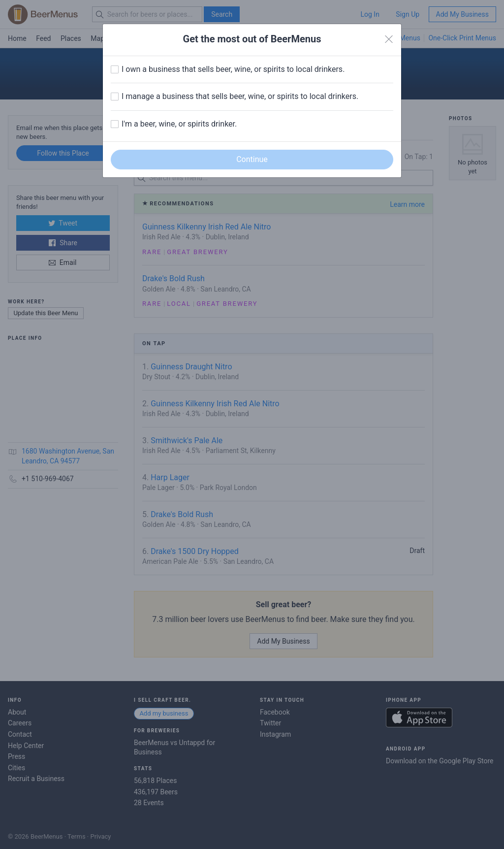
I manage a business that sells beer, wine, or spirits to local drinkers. (240, 96)
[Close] (389, 39)
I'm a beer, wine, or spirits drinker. (179, 124)
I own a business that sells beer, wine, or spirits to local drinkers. (233, 69)
